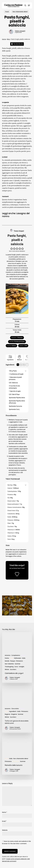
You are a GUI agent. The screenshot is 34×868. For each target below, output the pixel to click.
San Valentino (9, 664)
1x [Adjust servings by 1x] (18, 365)
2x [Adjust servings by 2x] (21, 365)
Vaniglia (21, 667)
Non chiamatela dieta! (20, 12)
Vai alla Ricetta (17, 44)
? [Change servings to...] (27, 365)
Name (5, 812)
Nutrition (28, 358)
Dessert (23, 655)
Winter (7, 669)
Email (4, 821)
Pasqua (13, 661)
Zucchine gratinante (17, 606)
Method (19, 358)
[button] (29, 5)
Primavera (19, 661)
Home (4, 39)
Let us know (13, 568)
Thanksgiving (9, 667)
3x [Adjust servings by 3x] (24, 365)
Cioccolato (15, 709)
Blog (8, 39)
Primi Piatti (16, 761)
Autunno (8, 655)
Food (7, 12)
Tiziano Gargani (20, 31)
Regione (7, 714)
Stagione (14, 714)
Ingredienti (13, 711)
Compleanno (16, 655)
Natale (7, 661)
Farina (7, 658)
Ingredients (10, 358)
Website (5, 830)
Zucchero (13, 669)
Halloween (18, 658)
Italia (24, 658)
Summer (18, 664)
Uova (16, 667)
